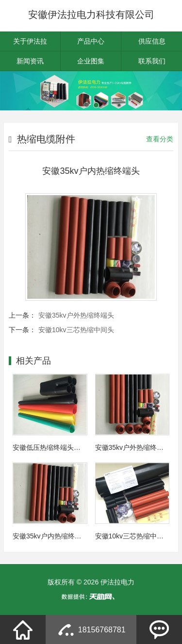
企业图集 (91, 61)
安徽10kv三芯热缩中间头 (76, 330)
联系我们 (152, 61)
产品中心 (91, 41)
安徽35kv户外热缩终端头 (76, 315)
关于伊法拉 (30, 41)
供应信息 (152, 41)
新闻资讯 (30, 61)
